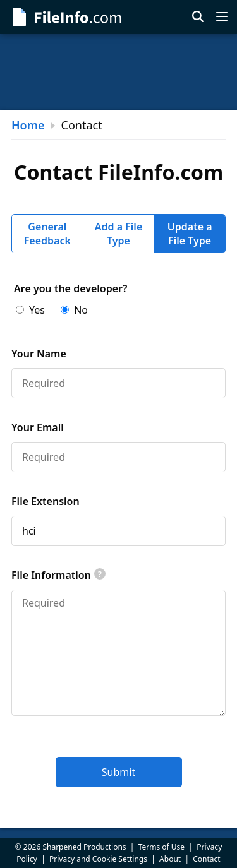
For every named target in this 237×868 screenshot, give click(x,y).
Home (28, 125)
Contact (206, 859)
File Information (58, 575)
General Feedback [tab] (47, 234)
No (74, 310)
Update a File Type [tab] (190, 234)
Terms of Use (161, 847)
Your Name (39, 354)
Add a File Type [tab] (119, 234)
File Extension (46, 501)
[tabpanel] (118, 534)
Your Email (38, 427)
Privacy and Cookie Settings (98, 859)
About (170, 859)
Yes (30, 310)
